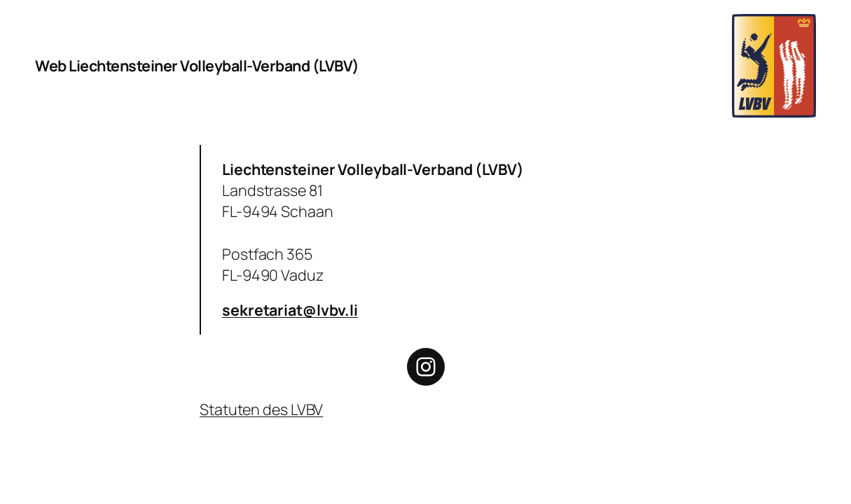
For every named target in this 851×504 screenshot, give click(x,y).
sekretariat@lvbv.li (290, 310)
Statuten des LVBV (261, 409)
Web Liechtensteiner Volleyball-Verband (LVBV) (197, 65)
